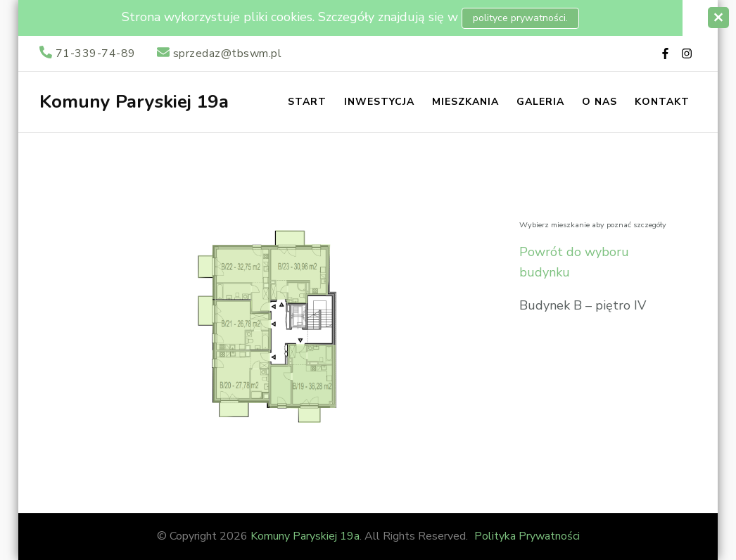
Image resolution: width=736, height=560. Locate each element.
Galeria (540, 102)
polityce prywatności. (520, 18)
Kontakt (662, 102)
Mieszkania (465, 102)
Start (307, 102)
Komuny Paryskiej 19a (134, 102)
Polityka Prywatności (527, 536)
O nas (599, 102)
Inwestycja (379, 102)
